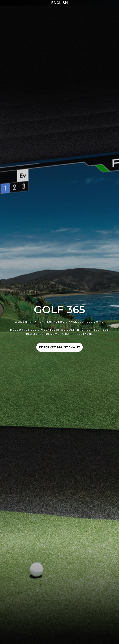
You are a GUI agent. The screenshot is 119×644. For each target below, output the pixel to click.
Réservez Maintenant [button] (60, 347)
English (59, 3)
